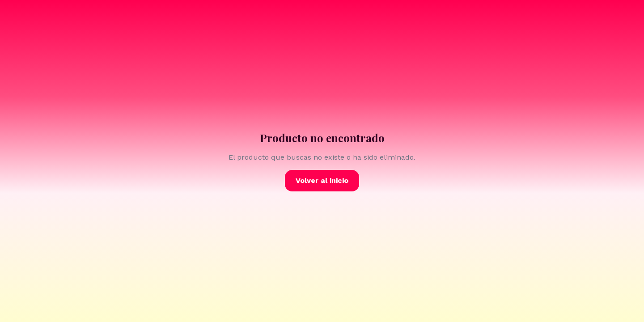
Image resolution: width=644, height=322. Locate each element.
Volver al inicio (322, 180)
